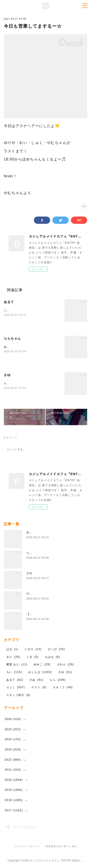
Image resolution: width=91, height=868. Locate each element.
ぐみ (33, 657)
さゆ (7, 375)
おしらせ (40, 672)
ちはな (52, 657)
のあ (37, 680)
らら (58, 680)
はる (12, 650)
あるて (9, 302)
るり (13, 657)
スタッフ (63, 688)
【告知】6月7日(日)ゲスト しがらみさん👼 (56, 614)
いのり (33, 650)
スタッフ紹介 (18, 695)
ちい (14, 672)
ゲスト (39, 688)
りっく (16, 688)
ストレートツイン (16, 311)
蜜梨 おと (17, 665)
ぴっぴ (31, 594)
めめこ (42, 665)
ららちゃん (13, 338)
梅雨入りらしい (14, 347)
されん (65, 665)
